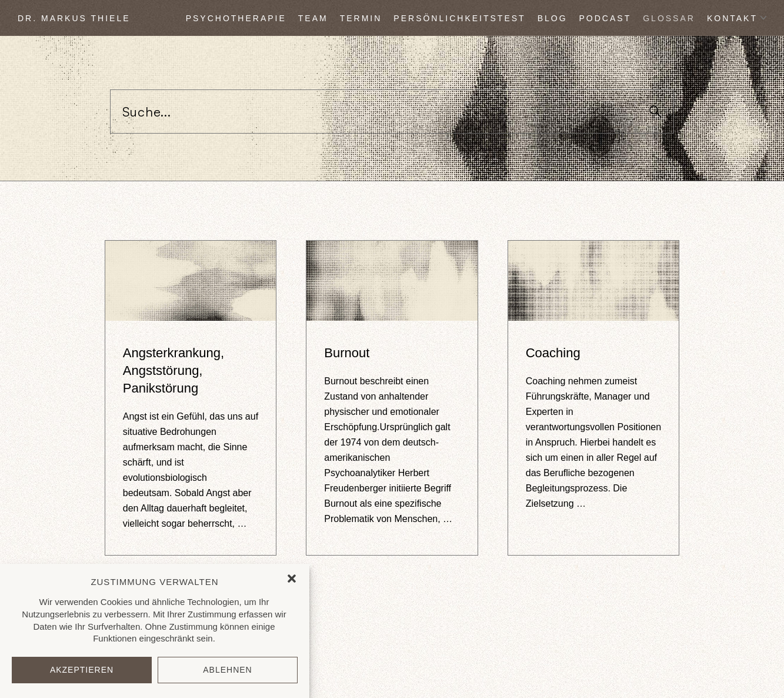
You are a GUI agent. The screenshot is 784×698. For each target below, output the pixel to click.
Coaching (553, 353)
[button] (292, 579)
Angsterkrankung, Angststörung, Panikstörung (174, 370)
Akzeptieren (82, 670)
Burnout (347, 353)
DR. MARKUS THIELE (74, 18)
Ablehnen (227, 670)
